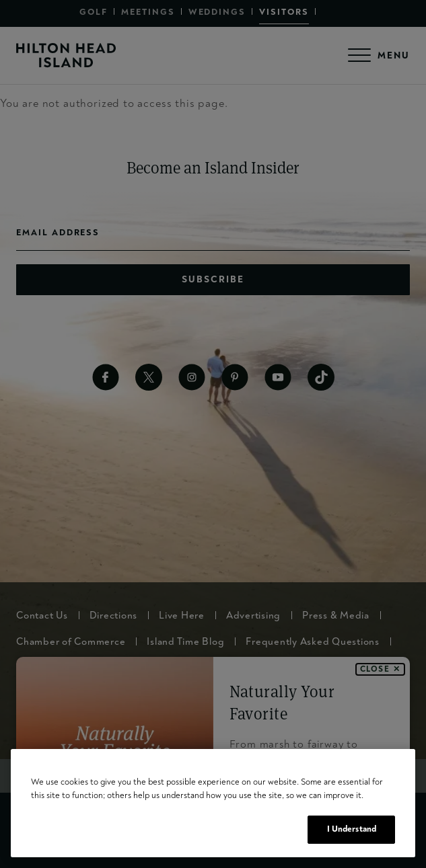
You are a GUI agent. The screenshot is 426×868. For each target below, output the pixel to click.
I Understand (352, 829)
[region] (213, 803)
